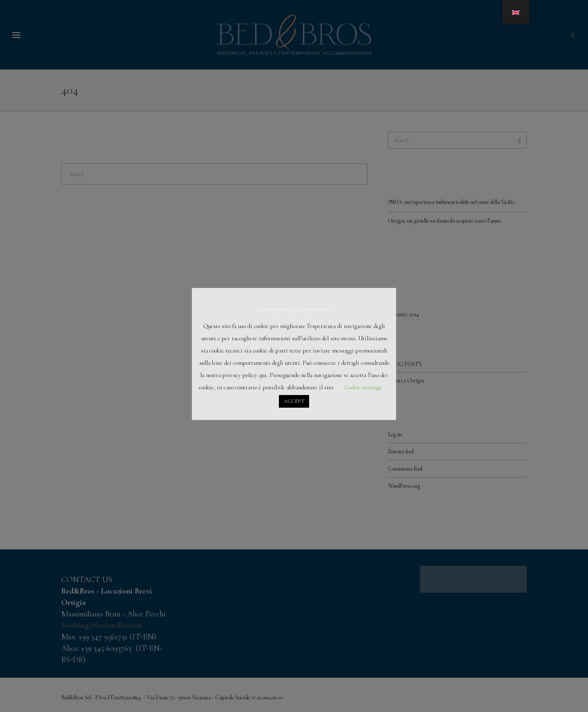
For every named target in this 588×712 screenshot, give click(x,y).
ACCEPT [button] (294, 401)
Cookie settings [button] (363, 387)
